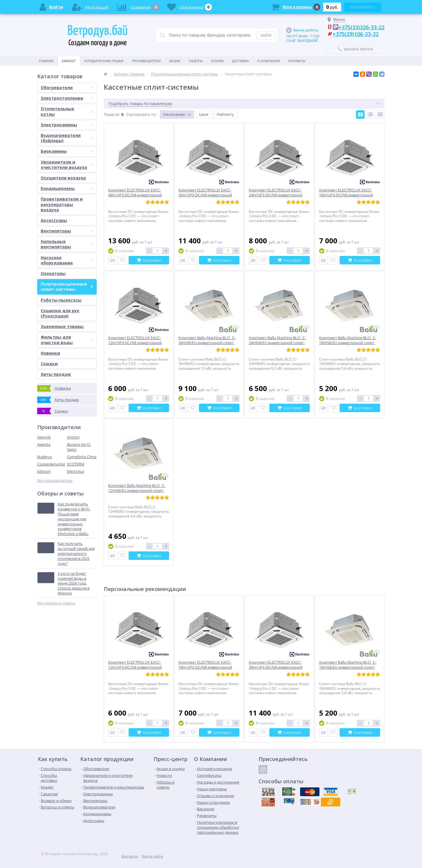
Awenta (44, 444)
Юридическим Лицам (104, 61)
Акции (175, 61)
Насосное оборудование (67, 260)
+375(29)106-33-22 (356, 34)
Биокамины (67, 151)
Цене (204, 114)
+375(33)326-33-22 (361, 27)
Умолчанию (174, 114)
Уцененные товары (62, 326)
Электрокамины (67, 125)
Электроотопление (67, 98)
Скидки (49, 364)
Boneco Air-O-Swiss (79, 447)
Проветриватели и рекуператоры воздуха (62, 204)
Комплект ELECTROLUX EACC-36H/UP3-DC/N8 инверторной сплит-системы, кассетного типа (278, 667)
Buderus (45, 457)
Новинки (50, 353)
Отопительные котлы (67, 111)
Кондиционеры (67, 188)
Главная (46, 61)
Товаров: (112, 114)
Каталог (69, 61)
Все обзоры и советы (56, 603)
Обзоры (196, 61)
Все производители (55, 481)
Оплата (217, 61)
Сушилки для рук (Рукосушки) (60, 313)
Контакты (297, 61)
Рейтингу (225, 114)
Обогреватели (67, 88)
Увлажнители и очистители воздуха (67, 165)
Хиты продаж (56, 374)
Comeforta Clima (82, 457)
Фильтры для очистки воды (67, 340)
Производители (146, 61)
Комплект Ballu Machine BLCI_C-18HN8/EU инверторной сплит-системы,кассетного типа (348, 667)
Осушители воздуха (63, 178)
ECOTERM (76, 464)
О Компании (269, 61)
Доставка (240, 61)
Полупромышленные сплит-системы (67, 287)
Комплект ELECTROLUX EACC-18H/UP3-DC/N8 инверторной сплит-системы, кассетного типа (208, 667)
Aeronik (44, 437)
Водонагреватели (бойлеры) (67, 138)
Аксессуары (54, 220)
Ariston (73, 437)
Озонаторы (53, 273)
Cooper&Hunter (51, 464)
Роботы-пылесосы (61, 300)
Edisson (44, 471)
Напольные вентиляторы (67, 244)
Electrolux (76, 471)
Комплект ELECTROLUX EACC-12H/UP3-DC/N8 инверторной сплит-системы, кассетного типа (137, 667)
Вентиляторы (67, 231)
